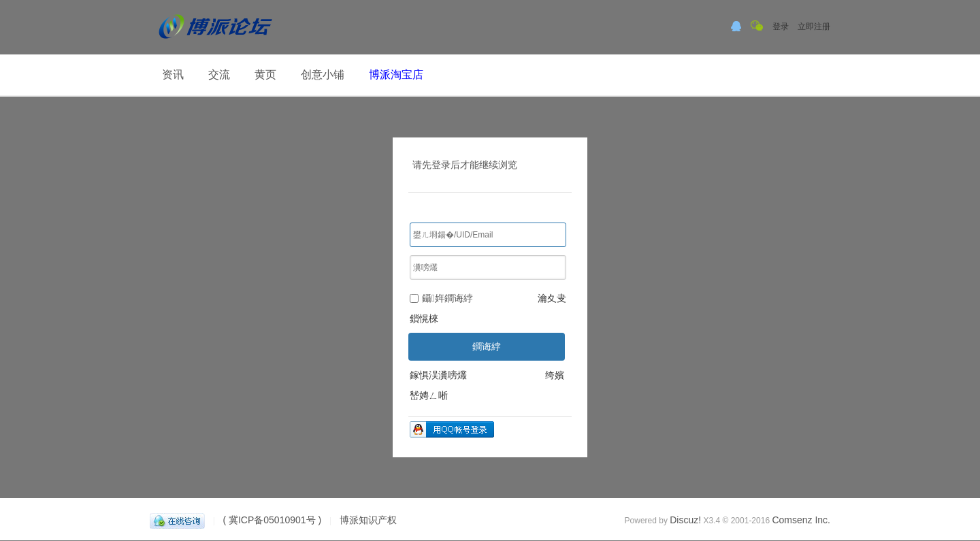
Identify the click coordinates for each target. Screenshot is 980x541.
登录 (781, 27)
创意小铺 (323, 75)
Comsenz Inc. (801, 520)
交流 (219, 75)
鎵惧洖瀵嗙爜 (438, 375)
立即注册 (814, 27)
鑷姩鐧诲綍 (441, 298)
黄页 (265, 75)
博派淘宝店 (396, 75)
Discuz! (685, 520)
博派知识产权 (368, 520)
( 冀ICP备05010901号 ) (272, 520)
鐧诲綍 (487, 346)
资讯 (173, 75)
